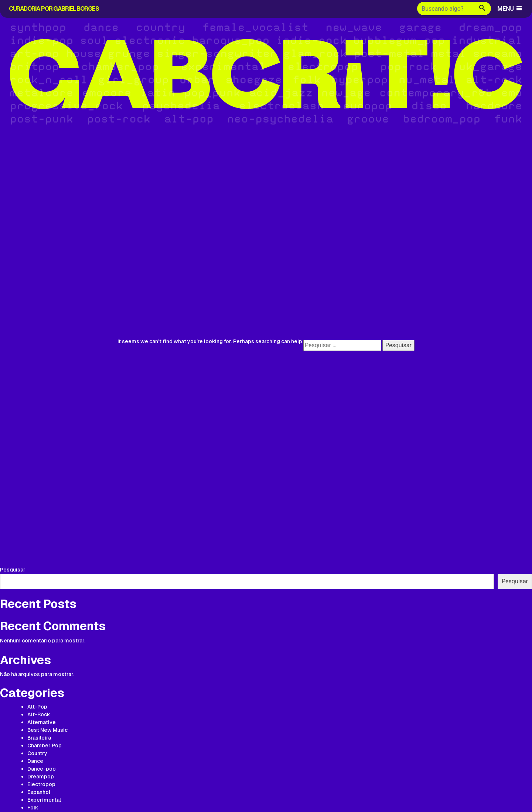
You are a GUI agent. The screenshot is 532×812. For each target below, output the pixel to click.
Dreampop (41, 777)
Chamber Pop (45, 746)
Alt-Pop (37, 707)
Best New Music (47, 730)
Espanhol (39, 792)
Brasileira (39, 738)
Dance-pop (42, 769)
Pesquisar (13, 570)
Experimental (44, 800)
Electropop (41, 784)
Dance (35, 761)
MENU (510, 9)
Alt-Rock (39, 714)
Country (37, 753)
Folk (33, 808)
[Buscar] (445, 8)
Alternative (42, 722)
